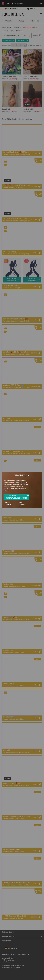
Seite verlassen (22, 503)
